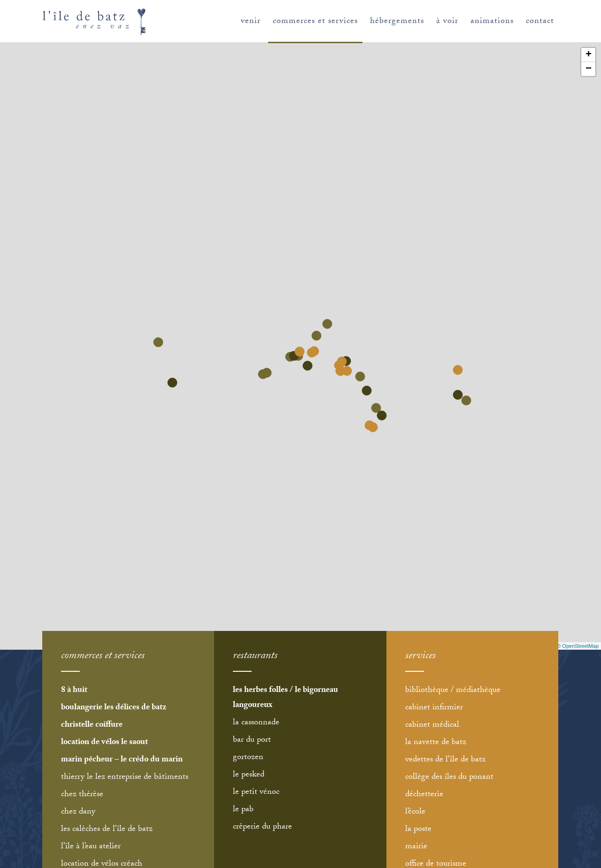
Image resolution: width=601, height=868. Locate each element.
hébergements (397, 22)
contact (540, 22)
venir (251, 22)
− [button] (589, 69)
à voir (447, 22)
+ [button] (589, 55)
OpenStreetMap (580, 646)
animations (492, 22)
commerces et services (315, 22)
